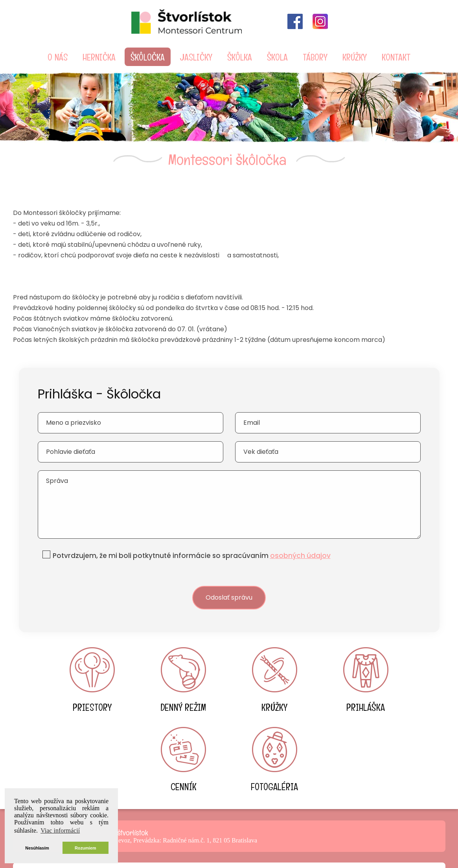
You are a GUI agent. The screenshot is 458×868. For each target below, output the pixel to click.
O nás (58, 57)
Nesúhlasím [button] (37, 848)
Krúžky (355, 57)
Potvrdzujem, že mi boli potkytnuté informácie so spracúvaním (192, 543)
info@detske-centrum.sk (229, 811)
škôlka (240, 57)
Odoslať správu (229, 585)
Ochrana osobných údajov (229, 852)
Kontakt (396, 57)
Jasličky (196, 57)
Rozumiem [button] (86, 848)
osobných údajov (302, 543)
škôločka (148, 57)
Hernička (99, 57)
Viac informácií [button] (60, 830)
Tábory (315, 57)
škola (277, 57)
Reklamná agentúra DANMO (370, 843)
